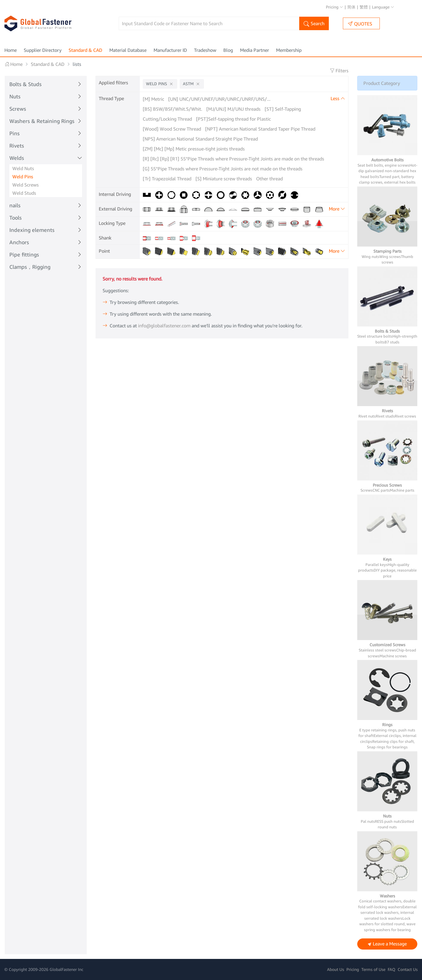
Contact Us (408, 969)
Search (314, 24)
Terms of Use (373, 969)
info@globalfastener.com (164, 342)
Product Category (382, 83)
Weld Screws (25, 185)
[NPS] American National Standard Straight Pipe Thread (200, 139)
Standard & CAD (85, 50)
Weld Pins (23, 177)
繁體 (364, 7)
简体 (351, 7)
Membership (289, 50)
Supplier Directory (43, 50)
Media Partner (255, 50)
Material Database (128, 50)
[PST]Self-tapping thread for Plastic (233, 119)
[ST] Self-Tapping (283, 109)
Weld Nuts (23, 168)
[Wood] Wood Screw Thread (172, 129)
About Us (336, 969)
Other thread (269, 179)
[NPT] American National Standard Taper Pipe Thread (260, 129)
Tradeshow (205, 50)
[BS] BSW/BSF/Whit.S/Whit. (172, 109)
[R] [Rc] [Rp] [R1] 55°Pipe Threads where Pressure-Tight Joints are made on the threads (233, 159)
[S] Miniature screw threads (224, 179)
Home (11, 50)
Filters (339, 71)
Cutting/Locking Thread (167, 119)
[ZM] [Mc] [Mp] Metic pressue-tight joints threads (194, 149)
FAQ (392, 969)
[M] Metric (153, 99)
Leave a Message (387, 944)
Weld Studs (24, 193)
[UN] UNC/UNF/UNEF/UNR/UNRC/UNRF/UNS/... (219, 99)
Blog (228, 50)
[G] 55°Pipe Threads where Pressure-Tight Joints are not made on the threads (223, 169)
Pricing (335, 7)
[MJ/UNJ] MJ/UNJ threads (233, 109)
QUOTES (360, 24)
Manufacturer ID (170, 50)
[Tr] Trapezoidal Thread (167, 179)
